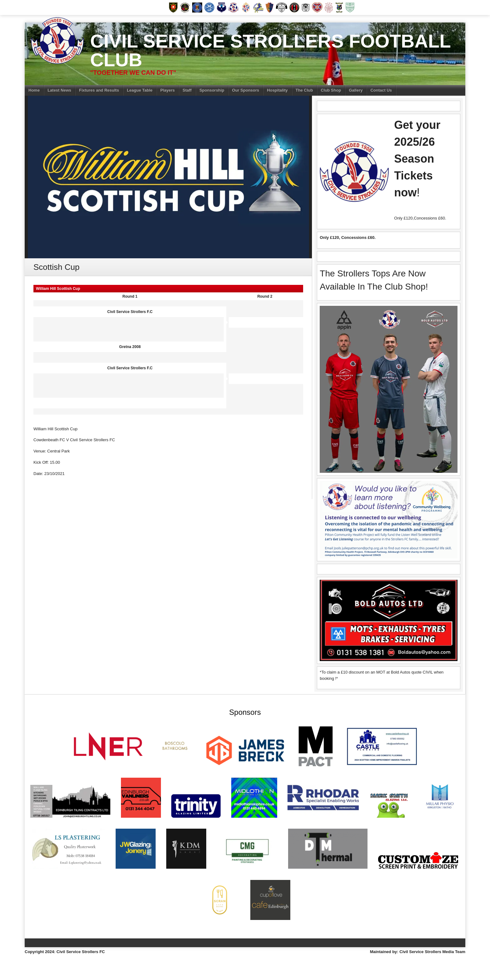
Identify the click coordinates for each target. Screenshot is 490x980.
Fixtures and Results (99, 90)
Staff (187, 90)
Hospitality (277, 90)
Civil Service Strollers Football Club (270, 51)
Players (167, 90)
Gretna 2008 (130, 347)
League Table (140, 90)
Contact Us (381, 90)
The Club (304, 90)
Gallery (356, 90)
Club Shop (331, 90)
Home (34, 90)
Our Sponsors (246, 90)
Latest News (59, 90)
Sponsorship (212, 90)
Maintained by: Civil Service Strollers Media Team (418, 952)
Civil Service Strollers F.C (130, 312)
